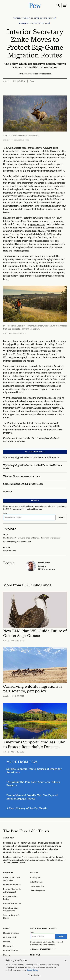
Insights (34, 873)
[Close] (66, 962)
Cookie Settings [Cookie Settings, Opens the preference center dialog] (34, 977)
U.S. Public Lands (37, 585)
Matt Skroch (44, 563)
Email (5, 513)
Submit (61, 517)
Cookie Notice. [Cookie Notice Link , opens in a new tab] (32, 972)
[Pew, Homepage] (35, 5)
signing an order (38, 224)
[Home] (26, 831)
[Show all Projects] (49, 23)
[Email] (29, 517)
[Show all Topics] (55, 18)
